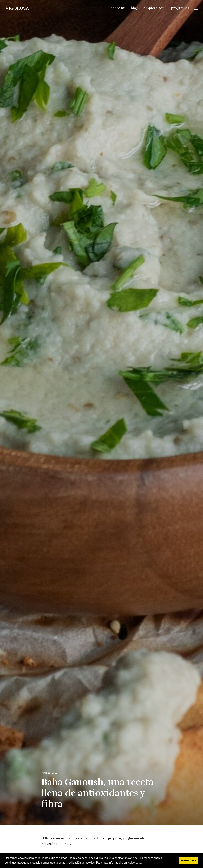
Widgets (196, 11)
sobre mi (118, 8)
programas (180, 8)
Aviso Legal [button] (135, 863)
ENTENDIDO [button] (189, 861)
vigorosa (17, 8)
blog (135, 8)
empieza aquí (155, 8)
